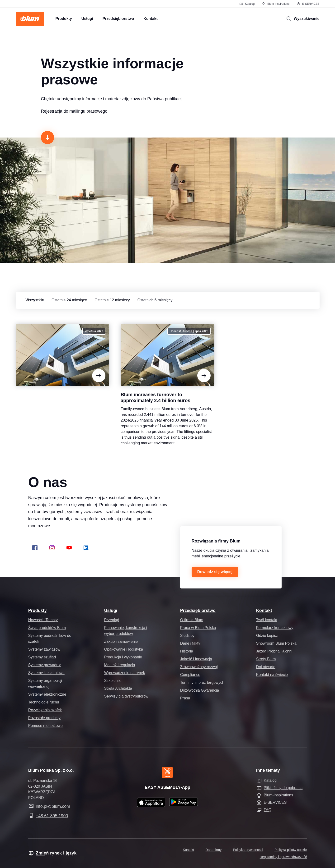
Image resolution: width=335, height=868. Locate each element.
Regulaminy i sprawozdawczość (283, 857)
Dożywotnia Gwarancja (200, 690)
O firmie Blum (192, 620)
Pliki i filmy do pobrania (283, 788)
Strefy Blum (266, 659)
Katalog (247, 4)
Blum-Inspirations (276, 4)
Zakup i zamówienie (121, 641)
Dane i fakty (190, 643)
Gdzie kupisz (267, 636)
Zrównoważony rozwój (199, 667)
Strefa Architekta (118, 688)
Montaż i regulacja (120, 665)
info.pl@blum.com (53, 806)
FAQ (268, 810)
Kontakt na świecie (272, 675)
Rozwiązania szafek (45, 710)
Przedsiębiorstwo (198, 611)
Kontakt (264, 611)
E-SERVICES (308, 4)
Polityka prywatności (248, 850)
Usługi (111, 611)
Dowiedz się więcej (215, 572)
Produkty (38, 611)
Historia (187, 651)
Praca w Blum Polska (198, 628)
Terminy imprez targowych (202, 682)
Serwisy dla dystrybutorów (126, 696)
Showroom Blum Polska (276, 643)
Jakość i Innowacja (196, 659)
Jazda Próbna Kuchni (274, 651)
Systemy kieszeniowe (46, 673)
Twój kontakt (267, 620)
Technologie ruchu (44, 702)
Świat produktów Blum (47, 628)
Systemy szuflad (42, 657)
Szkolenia (112, 681)
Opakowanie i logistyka (124, 649)
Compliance (190, 675)
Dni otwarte (266, 667)
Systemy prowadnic (45, 665)
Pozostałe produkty (44, 718)
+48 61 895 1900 (52, 816)
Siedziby (187, 636)
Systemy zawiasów (44, 649)
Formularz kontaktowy (275, 628)
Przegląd (112, 620)
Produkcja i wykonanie (123, 657)
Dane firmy (213, 850)
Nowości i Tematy (43, 620)
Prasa (185, 698)
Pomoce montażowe (45, 726)
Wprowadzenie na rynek (125, 673)
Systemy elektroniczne (47, 694)
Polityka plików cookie (291, 850)
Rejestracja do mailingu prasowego (74, 111)
